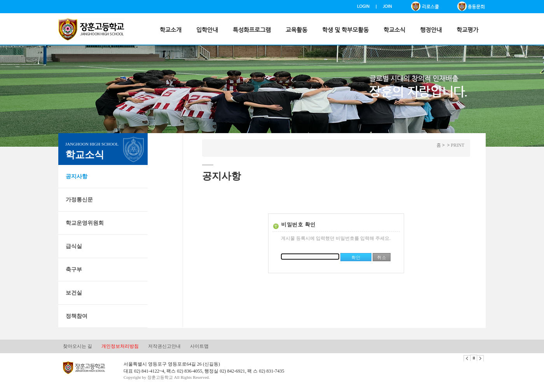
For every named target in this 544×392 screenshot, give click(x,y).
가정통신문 (79, 200)
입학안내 (207, 30)
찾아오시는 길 (78, 346)
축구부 (74, 270)
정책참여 (77, 316)
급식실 (74, 246)
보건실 (74, 293)
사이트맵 (199, 346)
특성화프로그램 (252, 30)
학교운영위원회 (85, 223)
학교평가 (467, 30)
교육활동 (296, 30)
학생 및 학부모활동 (345, 30)
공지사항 (77, 176)
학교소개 (171, 30)
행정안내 (431, 30)
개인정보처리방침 (120, 346)
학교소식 (394, 30)
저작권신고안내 (164, 346)
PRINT (458, 145)
